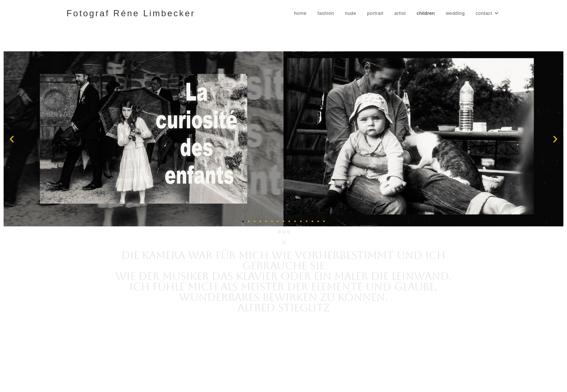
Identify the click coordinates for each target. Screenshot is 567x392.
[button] (12, 139)
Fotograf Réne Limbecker (131, 13)
